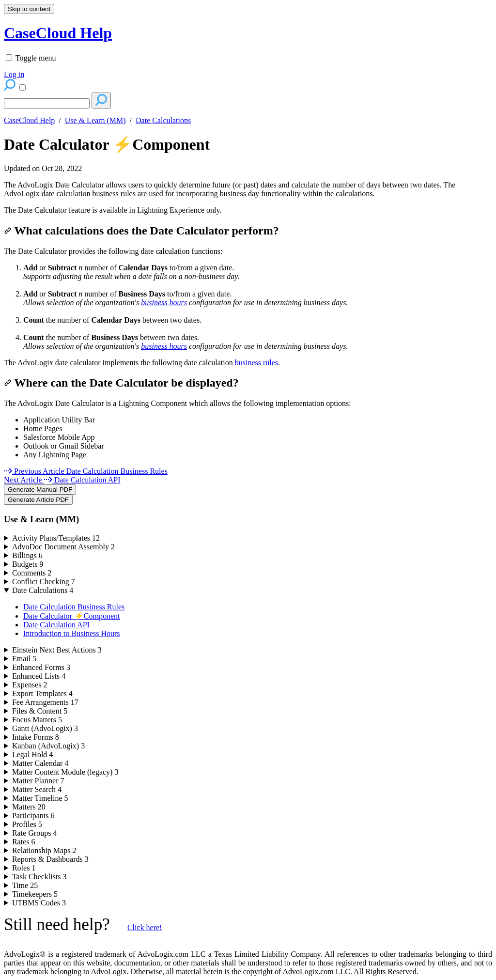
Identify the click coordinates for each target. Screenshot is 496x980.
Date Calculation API (56, 625)
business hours (164, 303)
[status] (248, 189)
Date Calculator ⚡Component (107, 144)
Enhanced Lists (39, 676)
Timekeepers (35, 894)
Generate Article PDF (38, 500)
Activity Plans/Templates (56, 538)
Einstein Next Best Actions (57, 650)
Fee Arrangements (45, 702)
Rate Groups (34, 833)
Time (25, 885)
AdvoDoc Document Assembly (63, 547)
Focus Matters (37, 720)
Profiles (27, 824)
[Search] (47, 103)
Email (24, 659)
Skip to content (29, 9)
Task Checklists (39, 877)
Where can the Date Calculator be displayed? (121, 383)
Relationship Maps (44, 850)
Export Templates (42, 693)
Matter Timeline (40, 798)
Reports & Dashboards (50, 859)
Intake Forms (36, 737)
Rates (24, 842)
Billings (27, 555)
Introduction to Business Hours (72, 633)
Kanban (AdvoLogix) (48, 746)
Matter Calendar (40, 763)
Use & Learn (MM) (95, 120)
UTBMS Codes (39, 903)
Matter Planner (38, 781)
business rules (256, 363)
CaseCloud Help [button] (58, 33)
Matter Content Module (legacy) (65, 772)
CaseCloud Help (29, 120)
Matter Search (37, 789)
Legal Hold (32, 754)
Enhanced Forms (41, 667)
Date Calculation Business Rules (74, 607)
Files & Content (40, 711)
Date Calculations (163, 120)
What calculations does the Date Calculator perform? (141, 231)
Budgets (28, 564)
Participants (33, 816)
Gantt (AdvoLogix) (45, 728)
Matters (29, 807)
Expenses (30, 685)
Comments (32, 573)
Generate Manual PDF (40, 490)
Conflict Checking (44, 582)
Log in (14, 74)
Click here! (145, 927)
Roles (24, 868)
